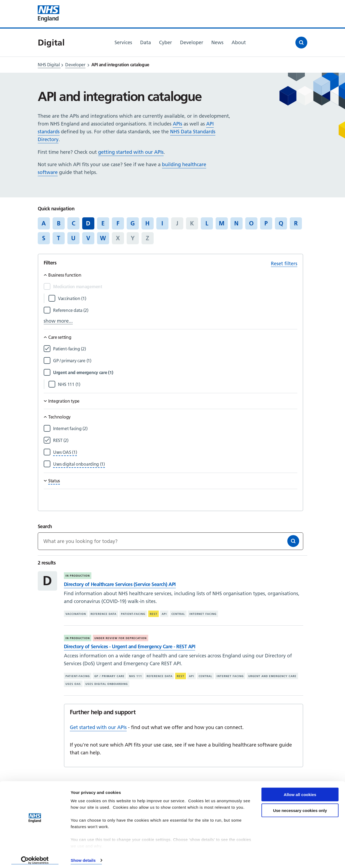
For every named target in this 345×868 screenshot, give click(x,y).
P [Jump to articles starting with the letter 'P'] (266, 223)
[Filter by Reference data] (175, 310)
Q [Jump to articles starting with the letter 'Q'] (281, 223)
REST (154, 614)
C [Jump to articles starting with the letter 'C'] (73, 223)
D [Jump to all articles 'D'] (88, 223)
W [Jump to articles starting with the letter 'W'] (103, 238)
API (164, 614)
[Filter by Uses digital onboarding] (79, 464)
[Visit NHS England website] (49, 14)
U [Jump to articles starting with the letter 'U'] (73, 238)
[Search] (293, 541)
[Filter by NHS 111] (178, 384)
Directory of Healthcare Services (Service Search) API (120, 584)
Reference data (103, 614)
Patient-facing (133, 614)
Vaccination (76, 614)
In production (78, 576)
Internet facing (203, 614)
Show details (83, 857)
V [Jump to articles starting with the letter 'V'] (88, 238)
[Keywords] (170, 541)
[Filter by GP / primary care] (175, 361)
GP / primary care (109, 676)
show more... (58, 321)
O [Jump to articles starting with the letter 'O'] (251, 223)
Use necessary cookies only (300, 808)
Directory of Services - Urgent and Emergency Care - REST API (130, 646)
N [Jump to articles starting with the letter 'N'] (236, 223)
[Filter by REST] (175, 440)
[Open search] (301, 43)
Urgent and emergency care (272, 676)
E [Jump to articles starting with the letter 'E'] (103, 223)
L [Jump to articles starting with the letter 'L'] (207, 223)
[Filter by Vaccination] (178, 299)
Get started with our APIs (98, 727)
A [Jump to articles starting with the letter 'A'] (44, 223)
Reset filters (284, 264)
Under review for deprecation (120, 638)
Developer (75, 65)
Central (178, 614)
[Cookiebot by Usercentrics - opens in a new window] (35, 857)
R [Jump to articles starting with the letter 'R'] (296, 223)
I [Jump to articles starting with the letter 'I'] (162, 223)
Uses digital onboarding (107, 684)
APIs (177, 124)
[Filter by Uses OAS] (65, 452)
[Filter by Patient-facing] (175, 349)
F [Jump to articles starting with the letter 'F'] (118, 223)
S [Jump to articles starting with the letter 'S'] (44, 238)
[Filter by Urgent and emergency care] (175, 373)
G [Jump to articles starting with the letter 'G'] (133, 223)
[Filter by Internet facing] (175, 429)
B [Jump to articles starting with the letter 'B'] (59, 223)
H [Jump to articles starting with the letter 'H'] (147, 223)
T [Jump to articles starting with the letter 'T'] (58, 238)
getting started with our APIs (131, 152)
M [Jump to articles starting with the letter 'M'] (222, 223)
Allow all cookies (300, 792)
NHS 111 (136, 676)
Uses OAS (73, 684)
